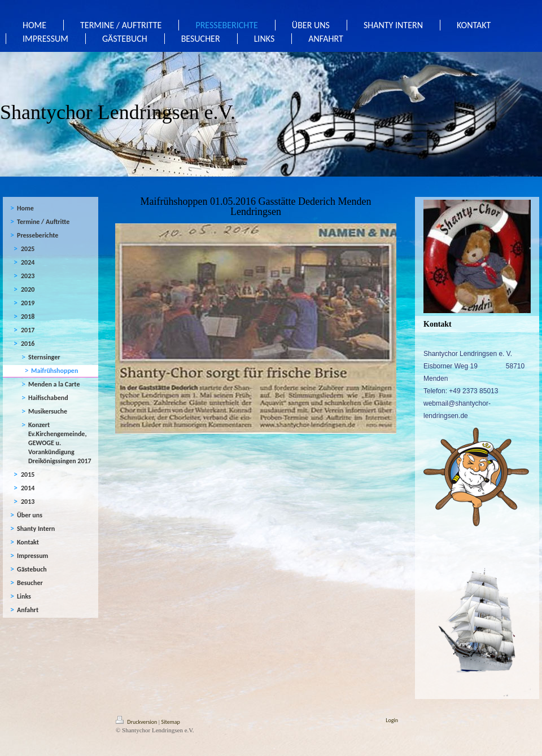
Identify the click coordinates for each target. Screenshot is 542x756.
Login (392, 720)
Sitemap (171, 722)
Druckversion (137, 722)
